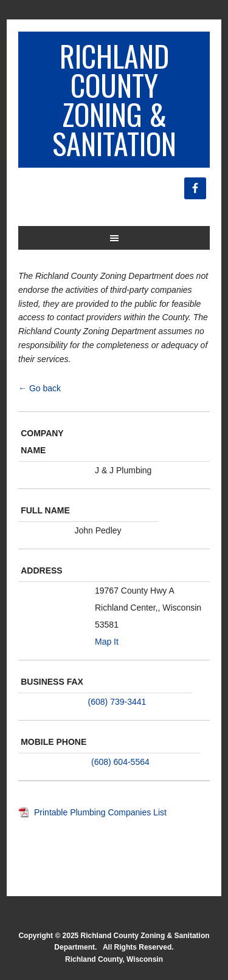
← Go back (40, 388)
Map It (107, 642)
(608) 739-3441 (117, 702)
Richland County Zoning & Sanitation (114, 99)
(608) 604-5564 (120, 762)
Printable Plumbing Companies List (100, 812)
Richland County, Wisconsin (114, 959)
